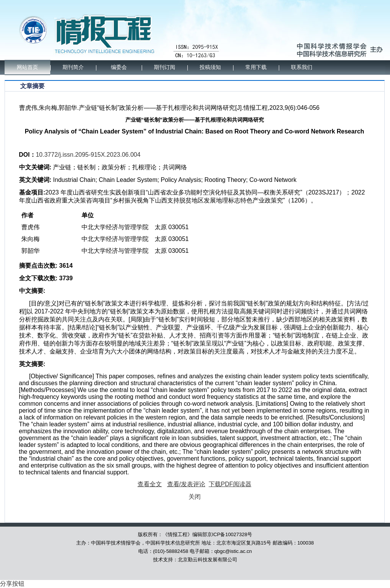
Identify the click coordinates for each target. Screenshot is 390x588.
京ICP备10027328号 (230, 534)
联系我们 (302, 67)
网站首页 (27, 67)
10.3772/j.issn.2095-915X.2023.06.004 (88, 155)
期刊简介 (73, 67)
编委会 (119, 67)
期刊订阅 (165, 67)
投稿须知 (210, 67)
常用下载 (256, 67)
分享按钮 (12, 584)
